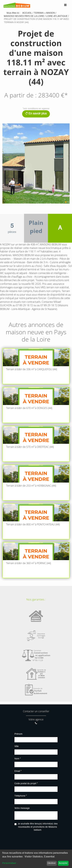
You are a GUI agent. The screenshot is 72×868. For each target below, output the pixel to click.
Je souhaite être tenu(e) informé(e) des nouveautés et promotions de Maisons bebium (38, 827)
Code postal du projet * (26, 784)
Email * (18, 771)
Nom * (18, 759)
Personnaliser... (10, 863)
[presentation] (39, 841)
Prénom (18, 734)
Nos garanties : (36, 599)
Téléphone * (21, 796)
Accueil (27, 13)
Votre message (22, 808)
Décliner (52, 863)
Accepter (63, 863)
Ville (17, 746)
